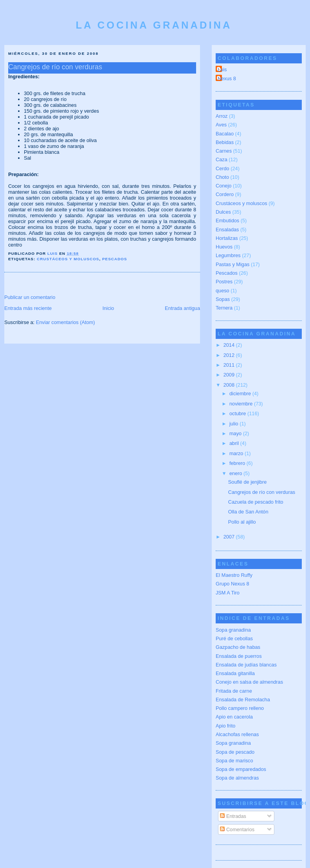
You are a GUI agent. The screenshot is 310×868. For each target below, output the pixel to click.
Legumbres (228, 255)
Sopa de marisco (234, 761)
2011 (230, 365)
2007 (230, 537)
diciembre (241, 393)
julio (234, 424)
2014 (230, 345)
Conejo (223, 186)
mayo (236, 433)
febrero (238, 463)
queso (223, 291)
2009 (230, 375)
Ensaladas (227, 230)
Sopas (223, 299)
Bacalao (225, 134)
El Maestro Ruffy (234, 575)
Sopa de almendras (237, 778)
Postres (224, 282)
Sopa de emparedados (241, 769)
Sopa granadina (233, 630)
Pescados (115, 259)
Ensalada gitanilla (235, 673)
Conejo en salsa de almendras (249, 682)
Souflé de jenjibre (247, 482)
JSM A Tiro (228, 593)
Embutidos (227, 221)
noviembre (242, 404)
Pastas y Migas (232, 264)
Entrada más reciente (28, 308)
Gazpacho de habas (238, 647)
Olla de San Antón (248, 512)
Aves (221, 125)
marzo (237, 453)
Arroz (222, 116)
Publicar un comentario (30, 297)
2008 (230, 385)
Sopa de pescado (235, 752)
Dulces (223, 212)
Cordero (225, 194)
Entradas (233, 816)
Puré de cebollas (234, 638)
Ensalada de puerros (239, 656)
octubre (238, 413)
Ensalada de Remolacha (243, 700)
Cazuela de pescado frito (256, 502)
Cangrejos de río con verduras (262, 492)
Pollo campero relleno (240, 708)
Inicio (108, 308)
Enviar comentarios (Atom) (66, 322)
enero (236, 473)
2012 (230, 355)
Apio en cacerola (234, 717)
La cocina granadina (154, 25)
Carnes (224, 151)
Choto (222, 177)
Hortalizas (227, 238)
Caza (222, 159)
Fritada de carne (234, 691)
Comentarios (237, 829)
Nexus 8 (227, 78)
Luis (222, 69)
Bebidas (225, 142)
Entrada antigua (182, 308)
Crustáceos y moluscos (68, 259)
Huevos (224, 247)
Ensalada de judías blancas (246, 665)
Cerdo (223, 168)
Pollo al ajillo (242, 522)
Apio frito (225, 726)
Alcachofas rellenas (237, 734)
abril (235, 443)
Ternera (224, 308)
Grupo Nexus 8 (232, 584)
